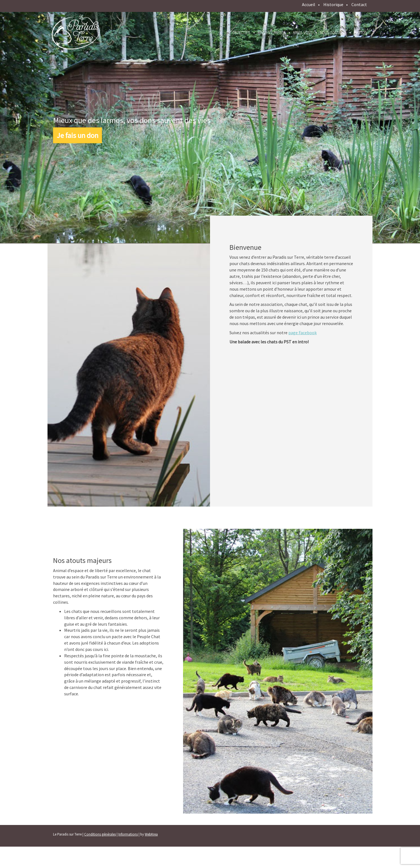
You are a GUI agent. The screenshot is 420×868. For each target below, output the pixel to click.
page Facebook (302, 333)
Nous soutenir (333, 33)
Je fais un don (77, 135)
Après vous (303, 33)
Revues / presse (272, 33)
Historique (333, 4)
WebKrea (151, 834)
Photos (360, 33)
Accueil (309, 4)
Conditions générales (100, 834)
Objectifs (241, 33)
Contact (359, 4)
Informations (128, 834)
